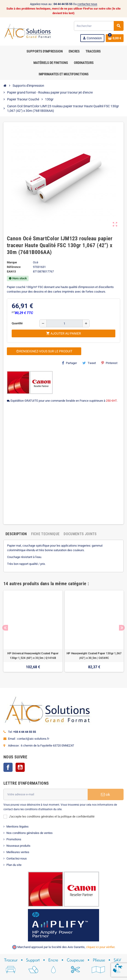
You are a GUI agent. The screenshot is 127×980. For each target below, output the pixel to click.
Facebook (8, 767)
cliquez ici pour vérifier (100, 947)
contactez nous (87, 4)
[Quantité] (65, 323)
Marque (12, 262)
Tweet (89, 363)
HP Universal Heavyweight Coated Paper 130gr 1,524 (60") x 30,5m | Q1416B (33, 656)
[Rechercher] (99, 26)
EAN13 (11, 271)
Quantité (17, 323)
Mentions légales (18, 827)
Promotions (14, 839)
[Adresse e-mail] (46, 794)
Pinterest (109, 363)
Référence (14, 267)
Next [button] (122, 628)
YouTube (20, 767)
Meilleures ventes (18, 852)
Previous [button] (5, 628)
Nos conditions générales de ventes (30, 833)
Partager (69, 363)
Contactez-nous (17, 858)
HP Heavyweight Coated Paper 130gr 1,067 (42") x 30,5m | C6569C (94, 656)
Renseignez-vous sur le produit (44, 351)
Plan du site (14, 865)
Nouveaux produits (18, 846)
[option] (33, 633)
